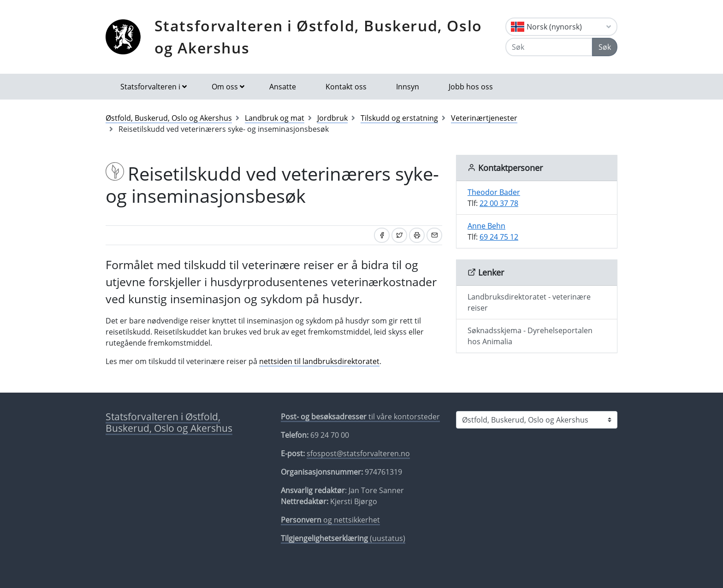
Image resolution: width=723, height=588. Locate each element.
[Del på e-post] (434, 235)
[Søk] (549, 47)
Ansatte (283, 87)
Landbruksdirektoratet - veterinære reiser (529, 302)
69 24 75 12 (499, 237)
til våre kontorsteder (360, 417)
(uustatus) (343, 538)
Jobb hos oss (471, 87)
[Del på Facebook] (382, 235)
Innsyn (408, 87)
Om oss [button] (225, 87)
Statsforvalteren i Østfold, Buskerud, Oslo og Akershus (318, 37)
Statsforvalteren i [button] (150, 87)
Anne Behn (486, 226)
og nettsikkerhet (330, 520)
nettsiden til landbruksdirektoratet (319, 361)
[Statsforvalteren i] (537, 420)
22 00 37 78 (499, 203)
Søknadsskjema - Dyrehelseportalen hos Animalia (530, 336)
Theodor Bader (494, 192)
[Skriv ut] (417, 235)
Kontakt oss (346, 87)
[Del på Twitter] (399, 235)
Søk (605, 47)
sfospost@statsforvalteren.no (358, 453)
